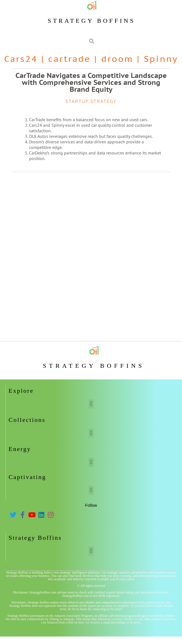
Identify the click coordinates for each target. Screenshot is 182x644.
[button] (91, 404)
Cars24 (21, 59)
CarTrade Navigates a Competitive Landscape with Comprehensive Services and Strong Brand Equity (91, 82)
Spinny (161, 59)
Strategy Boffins (92, 21)
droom (117, 59)
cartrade (69, 59)
